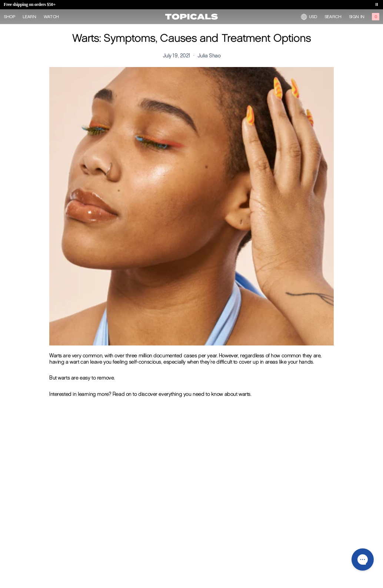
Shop (9, 17)
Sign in (357, 17)
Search (333, 17)
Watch (51, 17)
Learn (29, 17)
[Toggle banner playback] (377, 4)
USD (309, 17)
